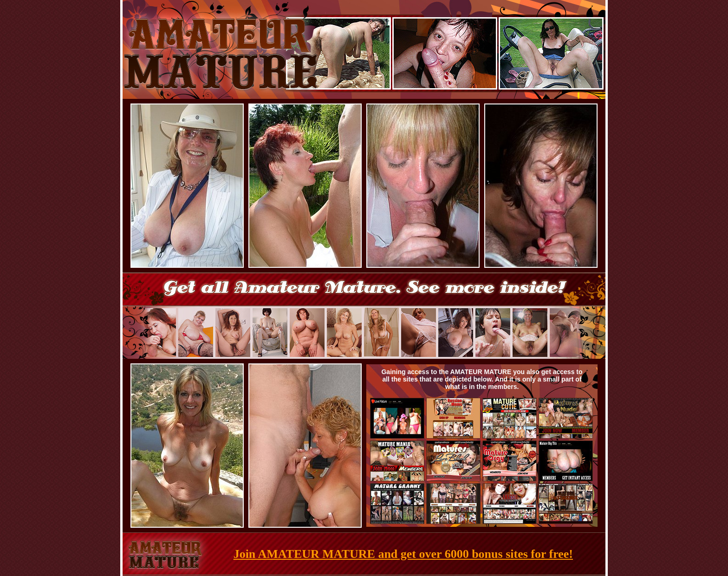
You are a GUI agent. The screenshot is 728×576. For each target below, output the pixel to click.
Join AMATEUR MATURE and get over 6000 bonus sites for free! (403, 554)
